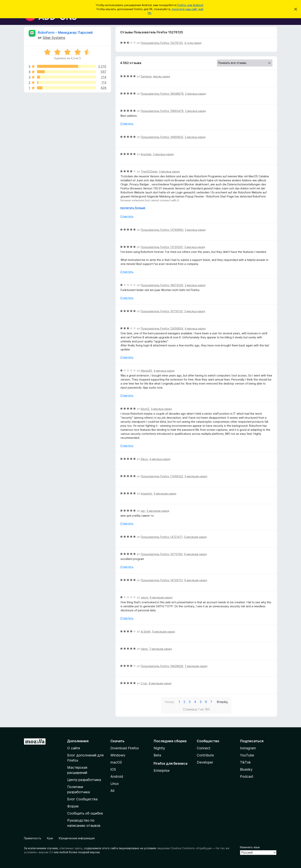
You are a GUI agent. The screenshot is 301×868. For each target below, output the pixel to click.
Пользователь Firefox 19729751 (162, 580)
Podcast (247, 776)
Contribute (205, 755)
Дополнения (78, 741)
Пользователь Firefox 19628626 (162, 666)
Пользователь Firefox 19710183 (162, 554)
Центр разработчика (84, 780)
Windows (118, 755)
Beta (157, 755)
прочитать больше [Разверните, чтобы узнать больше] (133, 208)
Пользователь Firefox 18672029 (162, 285)
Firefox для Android (190, 5)
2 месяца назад (195, 94)
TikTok (245, 762)
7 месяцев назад (160, 649)
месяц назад (162, 76)
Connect (204, 748)
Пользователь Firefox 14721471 (162, 537)
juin (143, 511)
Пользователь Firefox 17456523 (162, 476)
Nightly (159, 748)
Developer (205, 762)
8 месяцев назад (160, 683)
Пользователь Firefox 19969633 (162, 137)
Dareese (146, 76)
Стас (144, 683)
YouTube (247, 755)
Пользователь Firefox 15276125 (162, 43)
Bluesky (246, 769)
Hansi (144, 649)
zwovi (144, 597)
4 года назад (193, 43)
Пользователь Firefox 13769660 (162, 230)
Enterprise (162, 771)
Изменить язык (250, 847)
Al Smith (146, 632)
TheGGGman (149, 171)
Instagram (248, 748)
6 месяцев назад (195, 554)
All (112, 791)
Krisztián (146, 154)
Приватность (33, 838)
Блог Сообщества (82, 799)
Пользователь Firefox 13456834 (162, 328)
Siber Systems (54, 38)
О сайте (74, 748)
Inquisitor (146, 494)
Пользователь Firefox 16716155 (162, 311)
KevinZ (145, 409)
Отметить (127, 124)
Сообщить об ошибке (85, 813)
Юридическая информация (77, 838)
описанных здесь (71, 848)
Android (117, 776)
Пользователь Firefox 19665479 (162, 111)
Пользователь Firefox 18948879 (162, 94)
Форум (73, 806)
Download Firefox (125, 748)
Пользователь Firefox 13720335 (162, 247)
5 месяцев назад (196, 476)
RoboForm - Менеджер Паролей (65, 32)
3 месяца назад (169, 171)
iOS (113, 769)
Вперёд (222, 702)
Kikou (144, 459)
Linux (115, 784)
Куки (50, 838)
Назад (169, 702)
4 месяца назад (195, 328)
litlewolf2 (146, 371)
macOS (116, 762)
